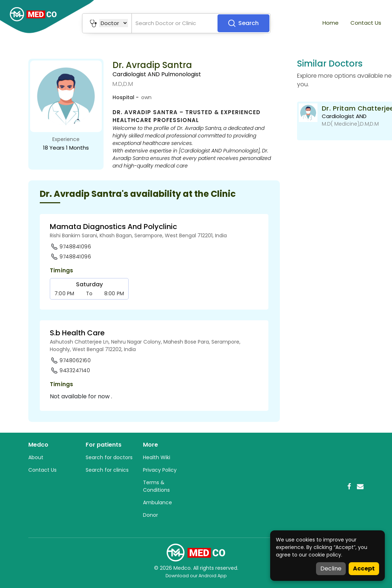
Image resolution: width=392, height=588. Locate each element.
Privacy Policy (160, 470)
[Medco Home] (196, 552)
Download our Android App (196, 576)
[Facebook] (349, 487)
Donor (150, 515)
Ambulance (157, 502)
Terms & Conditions (156, 486)
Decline (331, 568)
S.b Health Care (77, 333)
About (36, 457)
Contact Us (366, 23)
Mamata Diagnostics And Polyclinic (113, 227)
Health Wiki (157, 457)
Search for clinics (107, 470)
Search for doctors (109, 457)
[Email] (360, 487)
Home (331, 23)
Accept (364, 568)
